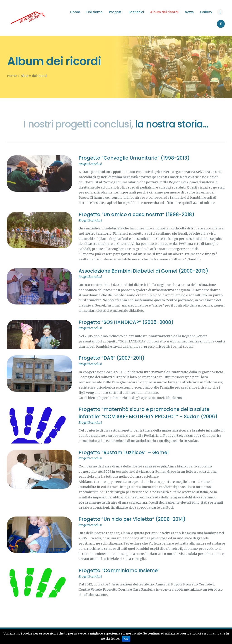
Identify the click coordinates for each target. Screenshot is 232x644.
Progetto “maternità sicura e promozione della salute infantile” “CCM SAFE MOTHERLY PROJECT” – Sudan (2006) (148, 413)
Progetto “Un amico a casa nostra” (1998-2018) (137, 214)
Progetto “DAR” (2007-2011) (112, 358)
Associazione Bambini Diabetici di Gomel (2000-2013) (143, 271)
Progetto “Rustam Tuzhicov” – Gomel (124, 452)
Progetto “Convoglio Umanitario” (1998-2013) (134, 158)
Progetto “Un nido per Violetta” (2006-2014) (132, 519)
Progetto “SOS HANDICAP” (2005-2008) (126, 322)
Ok (126, 639)
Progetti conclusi (90, 164)
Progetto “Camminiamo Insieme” (119, 570)
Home (12, 76)
